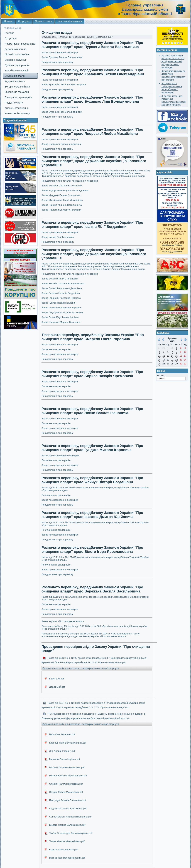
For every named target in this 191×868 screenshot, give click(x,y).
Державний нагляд (15, 49)
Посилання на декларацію (56, 349)
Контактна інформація (70, 21)
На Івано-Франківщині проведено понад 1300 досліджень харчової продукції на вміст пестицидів (173, 62)
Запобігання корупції (17, 71)
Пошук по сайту (43, 21)
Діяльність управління (17, 54)
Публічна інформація (17, 65)
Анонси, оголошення (17, 108)
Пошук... (161, 376)
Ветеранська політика (17, 87)
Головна (9, 33)
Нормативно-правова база (20, 44)
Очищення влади (15, 76)
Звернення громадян (17, 92)
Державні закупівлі (15, 60)
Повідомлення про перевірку (57, 505)
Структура (24, 21)
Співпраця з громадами (18, 97)
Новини (8, 21)
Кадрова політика (15, 81)
